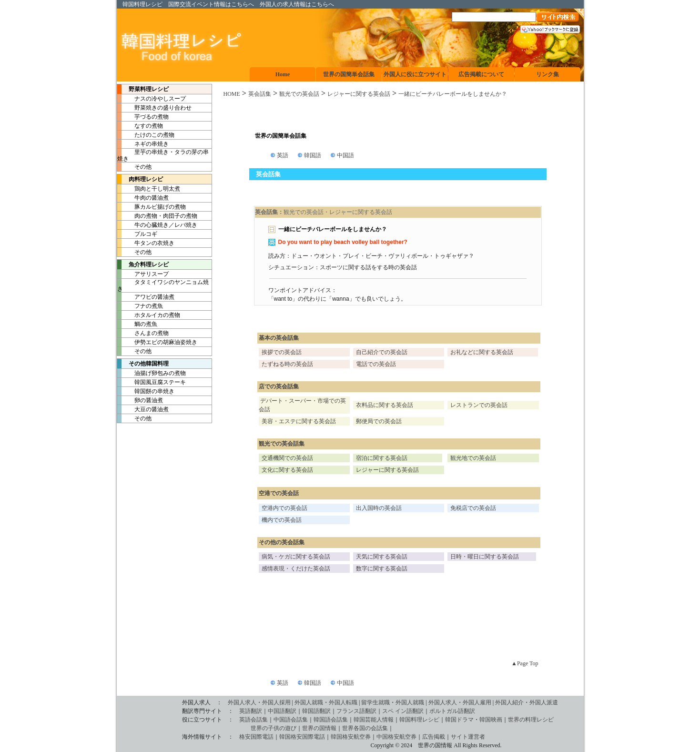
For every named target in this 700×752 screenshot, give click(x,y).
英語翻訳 (251, 711)
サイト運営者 (468, 737)
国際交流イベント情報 (197, 4)
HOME (232, 94)
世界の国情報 (319, 728)
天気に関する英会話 (382, 557)
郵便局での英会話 (379, 421)
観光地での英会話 (473, 458)
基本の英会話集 (279, 338)
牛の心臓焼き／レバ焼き (157, 225)
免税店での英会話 (473, 508)
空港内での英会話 (284, 508)
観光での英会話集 (282, 444)
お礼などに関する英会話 (482, 352)
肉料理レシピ (140, 179)
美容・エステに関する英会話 (299, 421)
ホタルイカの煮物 (149, 315)
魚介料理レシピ (143, 264)
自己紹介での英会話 (382, 352)
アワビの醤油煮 (146, 297)
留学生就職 (375, 702)
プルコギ (137, 234)
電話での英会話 (376, 364)
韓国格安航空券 (351, 737)
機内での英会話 (282, 520)
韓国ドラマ (459, 720)
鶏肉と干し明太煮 (149, 189)
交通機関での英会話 (287, 458)
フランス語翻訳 (356, 711)
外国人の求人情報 (283, 4)
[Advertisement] (398, 115)
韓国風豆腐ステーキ (152, 382)
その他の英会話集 (282, 542)
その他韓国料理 (143, 364)
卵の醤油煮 (140, 400)
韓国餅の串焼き (146, 391)
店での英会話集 (279, 386)
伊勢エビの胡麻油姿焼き (157, 342)
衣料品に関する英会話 (385, 405)
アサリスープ (143, 274)
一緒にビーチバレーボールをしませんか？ (453, 94)
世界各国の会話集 (365, 728)
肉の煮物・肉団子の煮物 (157, 216)
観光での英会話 (299, 94)
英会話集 (260, 94)
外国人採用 (276, 702)
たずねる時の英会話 (287, 364)
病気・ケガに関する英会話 (296, 557)
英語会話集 (254, 720)
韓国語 (313, 155)
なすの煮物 (140, 126)
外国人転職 (343, 702)
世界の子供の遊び (208, 728)
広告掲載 (434, 737)
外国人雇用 (477, 702)
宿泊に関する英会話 (382, 458)
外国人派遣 (544, 702)
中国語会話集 (291, 720)
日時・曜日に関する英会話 (485, 557)
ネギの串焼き (143, 144)
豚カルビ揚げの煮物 (152, 207)
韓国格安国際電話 (302, 737)
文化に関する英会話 (287, 470)
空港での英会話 (279, 493)
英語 (283, 155)
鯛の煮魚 (137, 324)
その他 (134, 167)
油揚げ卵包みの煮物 (152, 373)
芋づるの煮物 (143, 117)
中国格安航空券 (396, 737)
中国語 (345, 155)
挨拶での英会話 (282, 352)
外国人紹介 (509, 702)
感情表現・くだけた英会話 (296, 569)
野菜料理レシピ (143, 89)
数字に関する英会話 (382, 569)
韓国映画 (491, 720)
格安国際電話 (256, 737)
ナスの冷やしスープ (152, 99)
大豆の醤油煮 (143, 409)
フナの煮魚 (140, 306)
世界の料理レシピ (531, 720)
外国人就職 (309, 702)
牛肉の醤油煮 (143, 198)
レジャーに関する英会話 (359, 94)
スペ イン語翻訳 (403, 711)
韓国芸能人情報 (374, 720)
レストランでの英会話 (479, 405)
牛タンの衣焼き (146, 243)
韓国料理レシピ (142, 4)
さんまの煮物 (143, 333)
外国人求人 (242, 702)
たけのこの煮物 (146, 135)
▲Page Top (525, 663)
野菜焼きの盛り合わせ (154, 108)
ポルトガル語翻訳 (452, 711)
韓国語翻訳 (316, 711)
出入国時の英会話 (379, 508)
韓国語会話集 (331, 720)
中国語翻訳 (282, 711)
